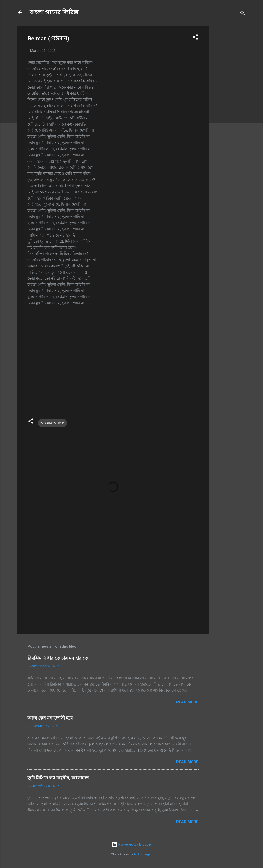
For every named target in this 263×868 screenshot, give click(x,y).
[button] (195, 38)
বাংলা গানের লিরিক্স (54, 12)
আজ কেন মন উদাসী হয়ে (50, 718)
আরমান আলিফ (52, 423)
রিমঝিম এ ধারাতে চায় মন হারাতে (58, 658)
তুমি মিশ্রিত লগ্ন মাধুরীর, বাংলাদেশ (58, 778)
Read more (187, 702)
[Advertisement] (229, 103)
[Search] (243, 14)
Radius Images (143, 855)
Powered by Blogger (132, 844)
